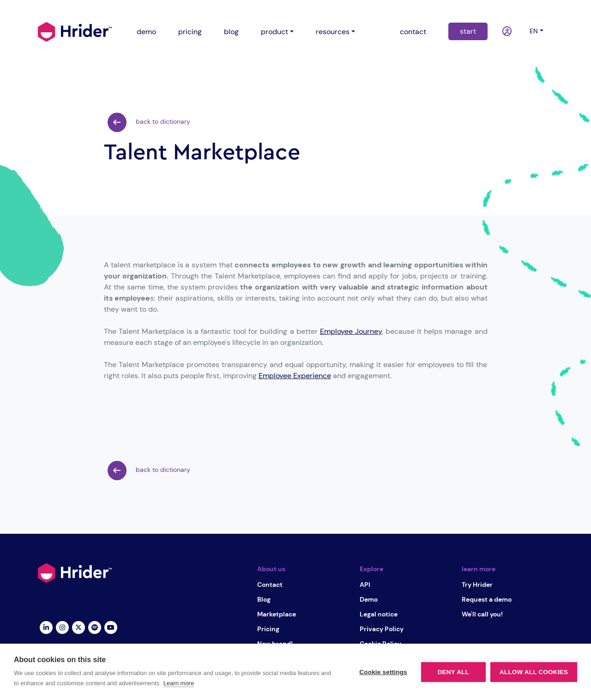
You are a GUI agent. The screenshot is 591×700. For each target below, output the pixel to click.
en (534, 31)
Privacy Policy (382, 629)
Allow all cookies (534, 672)
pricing (190, 32)
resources (333, 32)
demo (146, 32)
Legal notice (379, 614)
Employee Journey (351, 331)
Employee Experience (295, 376)
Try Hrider (477, 585)
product (274, 32)
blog (231, 32)
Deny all (453, 672)
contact (413, 32)
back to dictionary (149, 122)
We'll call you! (482, 614)
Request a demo (487, 599)
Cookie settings (383, 672)
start (468, 31)
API (365, 585)
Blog (264, 599)
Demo (369, 599)
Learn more (179, 683)
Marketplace (277, 614)
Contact (270, 585)
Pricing (268, 629)
